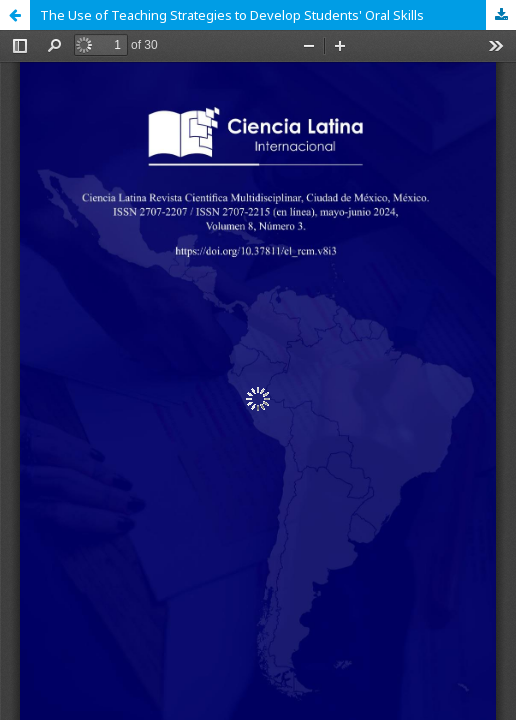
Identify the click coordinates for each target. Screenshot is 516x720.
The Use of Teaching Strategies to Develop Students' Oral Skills (232, 15)
